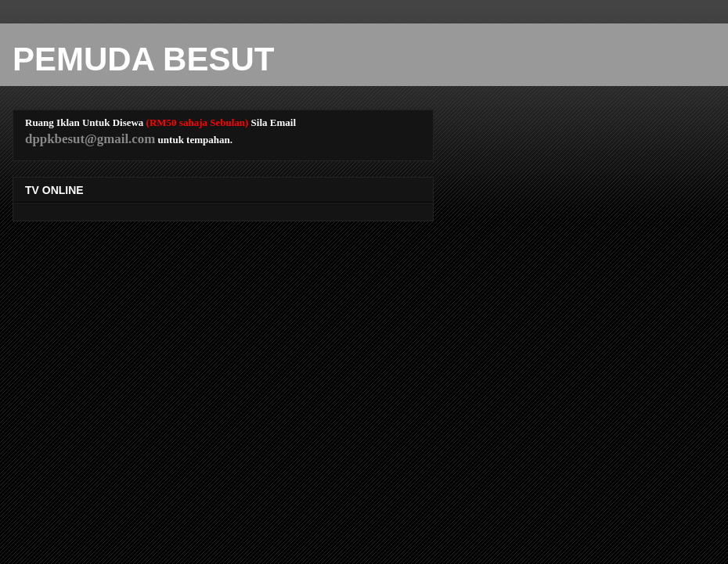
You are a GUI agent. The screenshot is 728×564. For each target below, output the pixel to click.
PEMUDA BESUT (143, 59)
